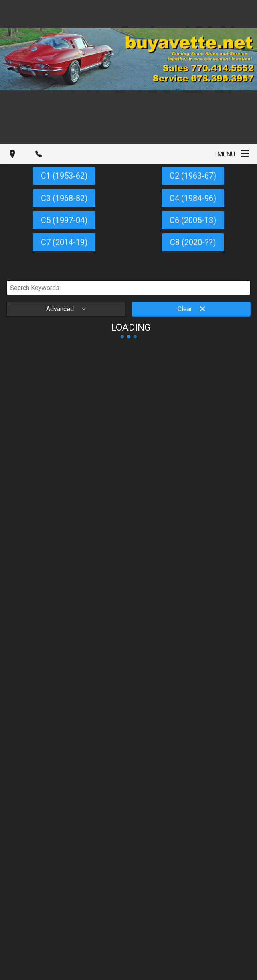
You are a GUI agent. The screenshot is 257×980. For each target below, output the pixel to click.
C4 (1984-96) (193, 198)
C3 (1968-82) (64, 198)
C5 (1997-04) (64, 220)
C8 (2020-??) (193, 242)
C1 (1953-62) (64, 176)
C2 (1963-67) (193, 176)
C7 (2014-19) (64, 242)
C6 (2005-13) (193, 220)
